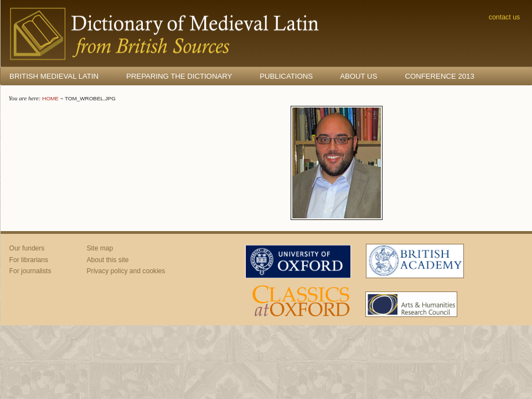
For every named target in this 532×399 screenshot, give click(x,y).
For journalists (30, 271)
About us (358, 76)
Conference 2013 (439, 76)
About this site (108, 260)
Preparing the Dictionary (179, 76)
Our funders (27, 248)
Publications (286, 76)
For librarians (29, 260)
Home (50, 98)
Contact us (505, 17)
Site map (100, 248)
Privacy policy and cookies (126, 271)
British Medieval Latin (54, 76)
